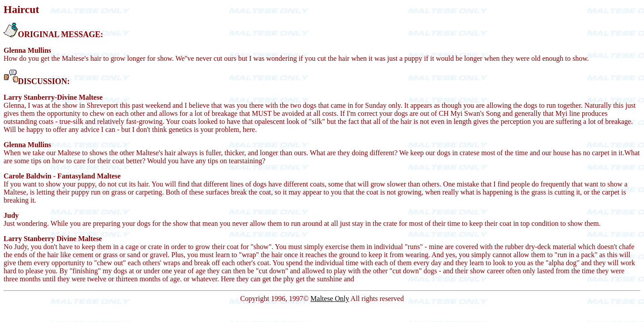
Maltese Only (330, 299)
